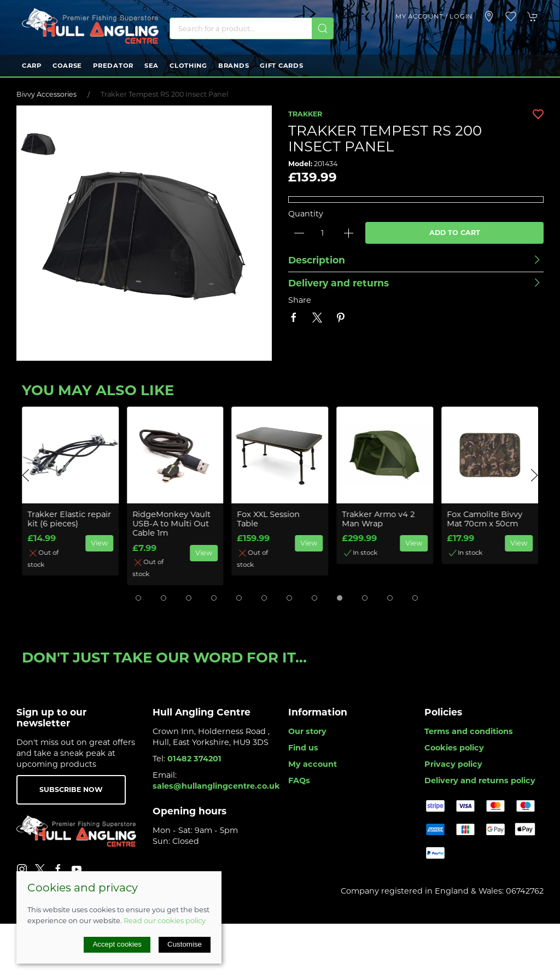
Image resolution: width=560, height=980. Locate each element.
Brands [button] (234, 66)
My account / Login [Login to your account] (434, 16)
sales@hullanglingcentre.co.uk (216, 786)
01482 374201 (194, 759)
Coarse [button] (67, 66)
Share (300, 300)
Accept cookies (117, 944)
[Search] (252, 28)
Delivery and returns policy (480, 781)
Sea (151, 66)
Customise (185, 944)
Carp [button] (32, 66)
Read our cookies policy (165, 920)
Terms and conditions (469, 731)
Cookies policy (454, 748)
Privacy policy (453, 764)
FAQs (299, 781)
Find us (303, 748)
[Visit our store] (489, 16)
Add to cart (455, 233)
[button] (511, 16)
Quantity (306, 214)
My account (313, 764)
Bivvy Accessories (46, 94)
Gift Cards (281, 66)
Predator (113, 66)
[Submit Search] (323, 28)
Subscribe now (71, 790)
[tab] (138, 598)
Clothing (188, 66)
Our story (307, 731)
